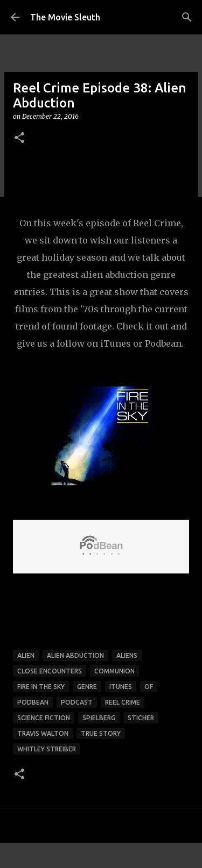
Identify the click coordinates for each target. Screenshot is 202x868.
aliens (127, 655)
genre (87, 687)
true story (101, 733)
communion (114, 671)
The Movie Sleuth (65, 17)
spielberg (99, 718)
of (149, 687)
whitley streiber (47, 749)
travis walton (43, 733)
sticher (141, 718)
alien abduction (75, 655)
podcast (77, 702)
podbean (33, 702)
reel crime (123, 702)
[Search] (187, 17)
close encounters (50, 671)
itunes (121, 687)
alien (26, 655)
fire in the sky (41, 687)
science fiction (44, 718)
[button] (19, 138)
